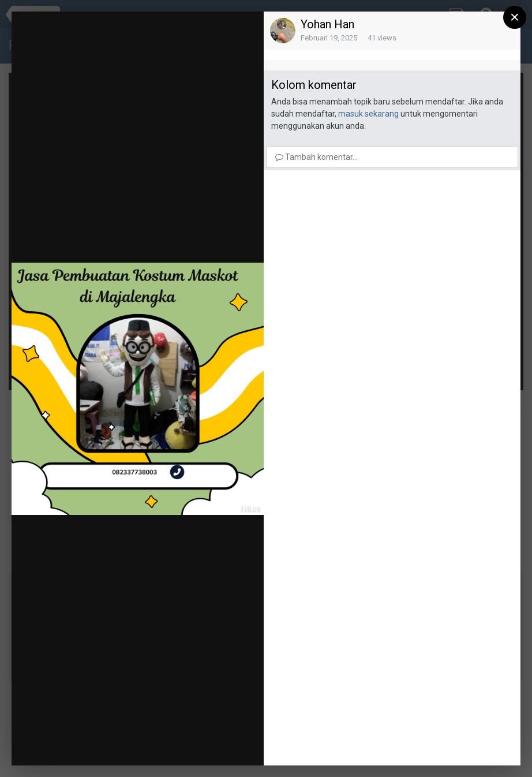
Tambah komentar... (316, 157)
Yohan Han (327, 24)
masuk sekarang (368, 114)
